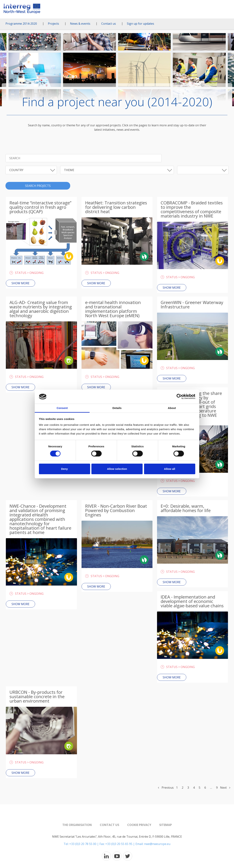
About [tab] (172, 408)
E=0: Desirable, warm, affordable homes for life (186, 508)
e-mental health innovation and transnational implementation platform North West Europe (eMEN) (113, 309)
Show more (20, 283)
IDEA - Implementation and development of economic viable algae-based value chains (192, 601)
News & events (80, 24)
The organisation (77, 825)
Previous (166, 788)
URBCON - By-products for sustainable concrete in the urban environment (37, 696)
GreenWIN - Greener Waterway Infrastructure (192, 304)
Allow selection (117, 469)
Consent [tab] (62, 408)
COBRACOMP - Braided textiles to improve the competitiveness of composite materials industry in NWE (192, 209)
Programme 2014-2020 (21, 24)
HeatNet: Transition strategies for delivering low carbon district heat (116, 207)
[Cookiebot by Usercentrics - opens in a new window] (179, 397)
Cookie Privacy (139, 825)
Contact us (109, 24)
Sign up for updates (140, 24)
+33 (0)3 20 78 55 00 (83, 844)
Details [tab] (117, 408)
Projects (53, 24)
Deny (64, 469)
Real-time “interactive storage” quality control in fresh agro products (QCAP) (40, 207)
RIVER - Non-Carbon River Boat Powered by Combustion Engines (116, 510)
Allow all (170, 469)
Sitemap (166, 825)
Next (225, 788)
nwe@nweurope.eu (157, 844)
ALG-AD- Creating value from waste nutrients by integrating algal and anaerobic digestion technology (41, 309)
